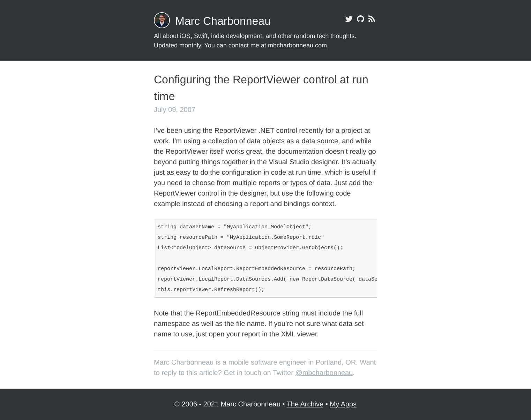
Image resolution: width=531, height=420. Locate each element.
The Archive (305, 404)
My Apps (343, 404)
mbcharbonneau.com (297, 45)
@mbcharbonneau (324, 373)
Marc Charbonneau (223, 21)
